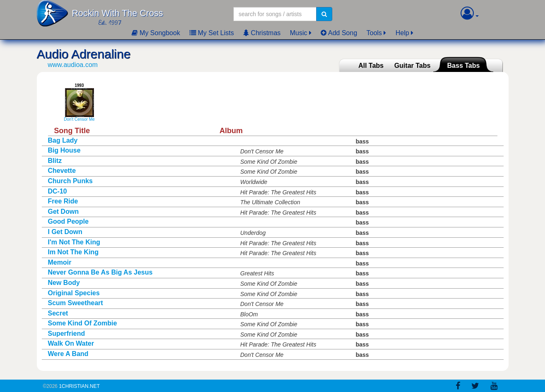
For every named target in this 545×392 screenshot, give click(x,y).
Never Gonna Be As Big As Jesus (100, 272)
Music (299, 33)
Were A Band (68, 354)
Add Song (339, 33)
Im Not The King (73, 252)
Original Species (74, 293)
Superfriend (67, 333)
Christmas (262, 33)
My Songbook (156, 33)
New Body (64, 283)
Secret (58, 313)
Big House (64, 150)
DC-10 (58, 191)
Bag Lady (63, 140)
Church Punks (70, 181)
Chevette (62, 171)
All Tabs (371, 66)
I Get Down (65, 232)
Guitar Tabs (413, 66)
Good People (68, 221)
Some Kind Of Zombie (83, 323)
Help (402, 33)
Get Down (64, 212)
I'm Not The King (74, 242)
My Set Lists (212, 33)
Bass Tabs (464, 66)
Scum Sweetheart (76, 303)
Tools (374, 33)
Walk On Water (71, 343)
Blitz (55, 161)
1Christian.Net (79, 386)
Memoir (60, 262)
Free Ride (63, 201)
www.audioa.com (73, 65)
